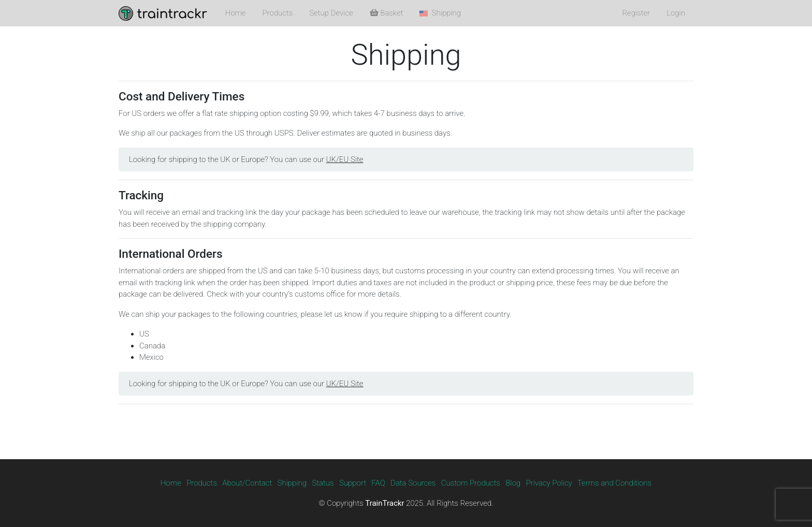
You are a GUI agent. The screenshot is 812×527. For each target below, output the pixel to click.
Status (323, 483)
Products (278, 13)
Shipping (292, 483)
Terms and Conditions (614, 483)
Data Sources (413, 483)
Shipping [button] (440, 13)
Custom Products (471, 483)
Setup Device (331, 13)
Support (353, 483)
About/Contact (247, 483)
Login (676, 13)
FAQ (378, 483)
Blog (513, 483)
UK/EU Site (345, 159)
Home (236, 13)
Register (636, 13)
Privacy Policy (549, 483)
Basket (387, 13)
